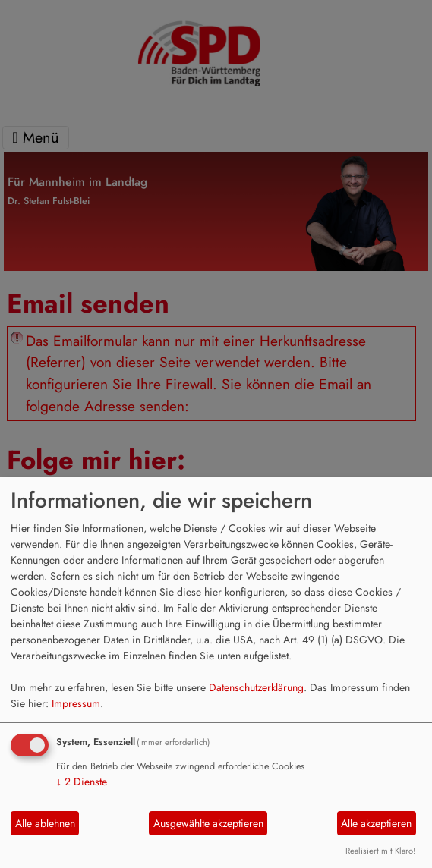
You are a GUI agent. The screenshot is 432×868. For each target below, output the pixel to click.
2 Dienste (82, 782)
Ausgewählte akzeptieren (208, 823)
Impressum (76, 703)
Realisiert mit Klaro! (380, 851)
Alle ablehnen (45, 823)
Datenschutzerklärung (256, 687)
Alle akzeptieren (376, 823)
